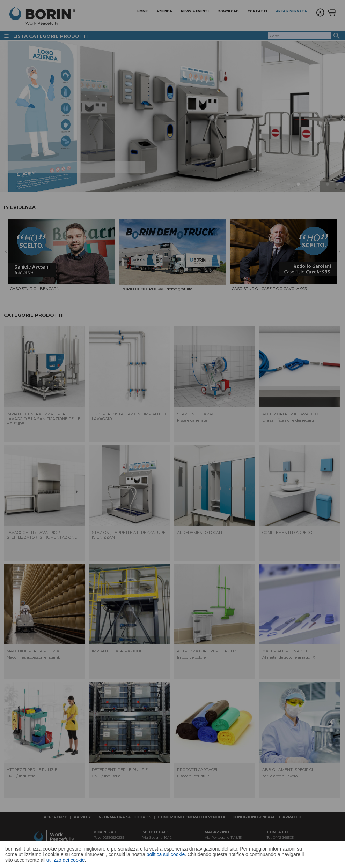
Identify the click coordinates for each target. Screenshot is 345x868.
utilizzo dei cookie (66, 860)
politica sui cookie (166, 854)
